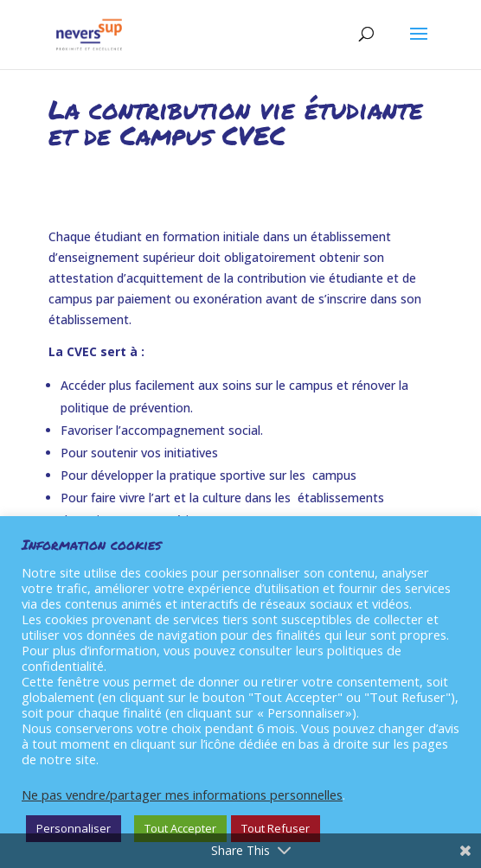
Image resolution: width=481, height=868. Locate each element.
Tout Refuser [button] (276, 828)
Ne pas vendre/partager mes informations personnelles (182, 795)
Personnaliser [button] (74, 828)
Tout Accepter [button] (180, 828)
